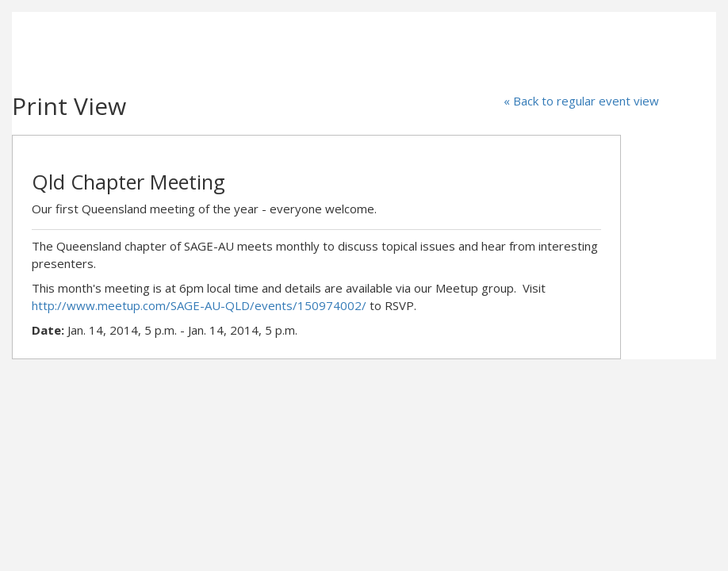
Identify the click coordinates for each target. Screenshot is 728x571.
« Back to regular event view (581, 101)
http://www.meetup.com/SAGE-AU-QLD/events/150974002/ (199, 305)
